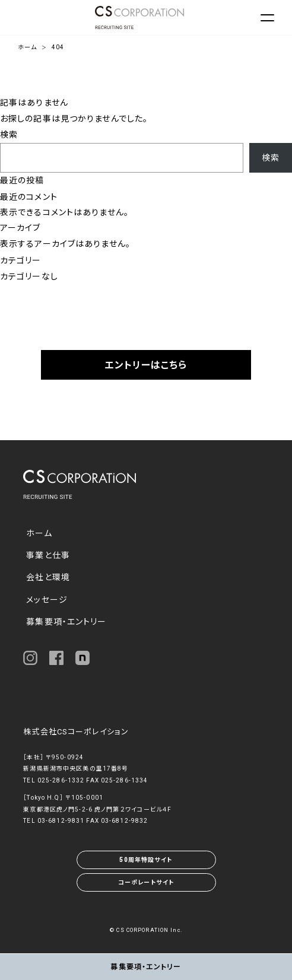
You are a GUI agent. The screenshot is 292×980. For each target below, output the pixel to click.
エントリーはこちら (146, 365)
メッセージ (47, 600)
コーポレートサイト (146, 882)
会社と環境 (48, 577)
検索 (9, 135)
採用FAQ (146, 404)
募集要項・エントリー (66, 622)
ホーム (27, 47)
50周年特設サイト (146, 860)
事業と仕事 (48, 555)
